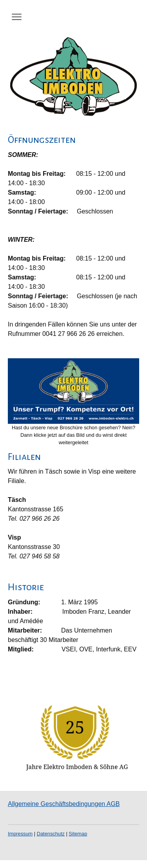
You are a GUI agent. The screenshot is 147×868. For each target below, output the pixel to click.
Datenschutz (51, 834)
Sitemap (78, 834)
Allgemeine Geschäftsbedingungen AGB (64, 804)
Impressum (20, 834)
